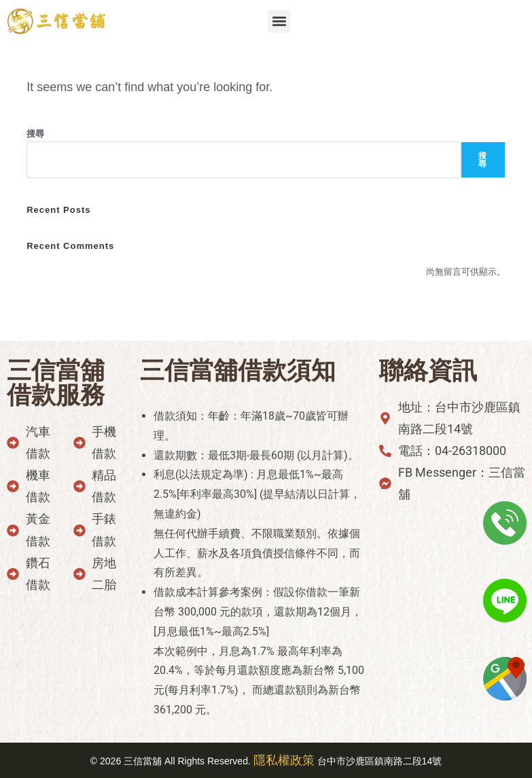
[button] (279, 21)
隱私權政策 (284, 760)
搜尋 (35, 134)
